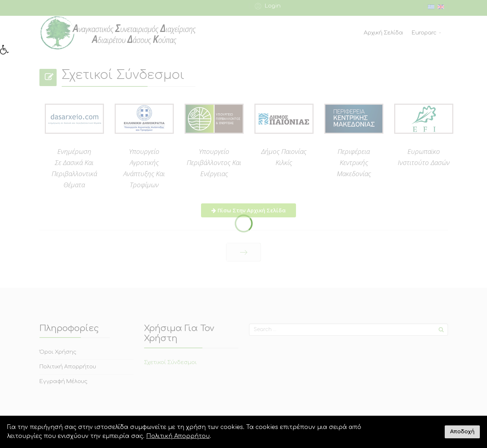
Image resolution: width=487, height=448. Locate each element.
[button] (7, 52)
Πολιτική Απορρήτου (178, 436)
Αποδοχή (462, 432)
